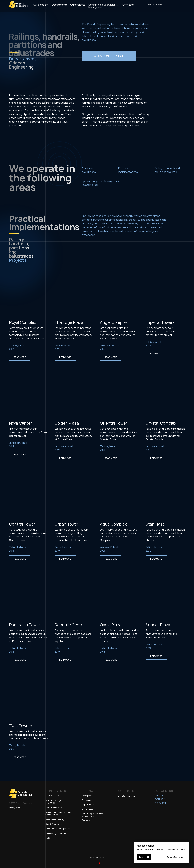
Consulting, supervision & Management (93, 815)
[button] (109, 56)
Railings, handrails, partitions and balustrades (59, 813)
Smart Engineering (54, 824)
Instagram (160, 803)
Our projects (87, 809)
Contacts (86, 820)
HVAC (48, 838)
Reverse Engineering (55, 819)
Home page (87, 796)
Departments (88, 804)
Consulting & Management (58, 829)
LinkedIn (159, 796)
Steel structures (53, 796)
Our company (88, 800)
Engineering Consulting (56, 833)
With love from (97, 858)
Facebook (160, 799)
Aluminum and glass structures (54, 802)
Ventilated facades (54, 808)
